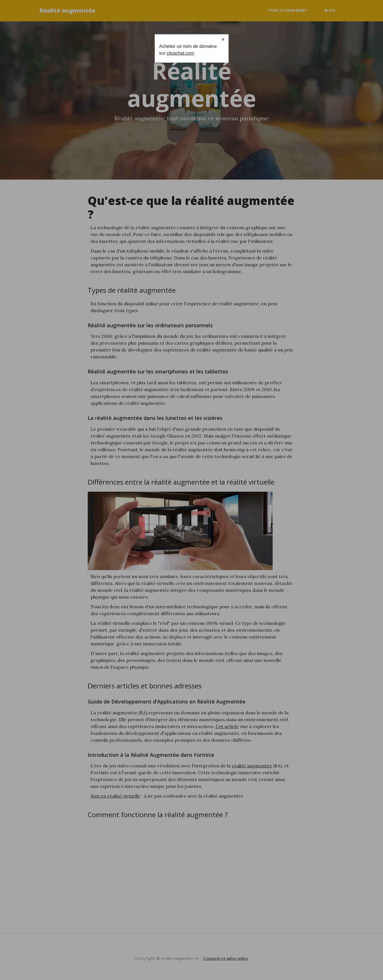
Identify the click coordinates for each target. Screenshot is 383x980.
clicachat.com (180, 53)
